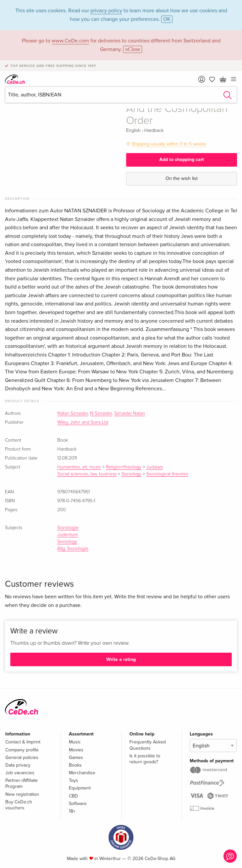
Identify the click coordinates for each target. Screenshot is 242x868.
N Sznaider (101, 413)
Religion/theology (124, 467)
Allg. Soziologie (73, 549)
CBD (73, 796)
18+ (72, 811)
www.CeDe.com (70, 41)
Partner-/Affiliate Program (22, 783)
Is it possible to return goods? (145, 759)
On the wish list (182, 178)
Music (75, 742)
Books (75, 765)
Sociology (131, 474)
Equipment (80, 788)
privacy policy (106, 11)
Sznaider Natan (130, 413)
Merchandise (82, 773)
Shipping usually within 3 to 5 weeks (169, 144)
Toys (73, 780)
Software (78, 804)
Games (76, 758)
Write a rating (121, 659)
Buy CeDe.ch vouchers (19, 805)
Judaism (155, 467)
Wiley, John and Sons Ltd (83, 422)
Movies (76, 750)
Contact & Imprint (23, 742)
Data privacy (18, 765)
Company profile (22, 750)
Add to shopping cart (182, 160)
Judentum (68, 535)
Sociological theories (167, 474)
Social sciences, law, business (87, 474)
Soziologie (68, 528)
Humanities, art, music (79, 467)
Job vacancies (20, 773)
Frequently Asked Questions (148, 745)
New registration (22, 794)
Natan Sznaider (73, 413)
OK (167, 19)
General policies (22, 758)
